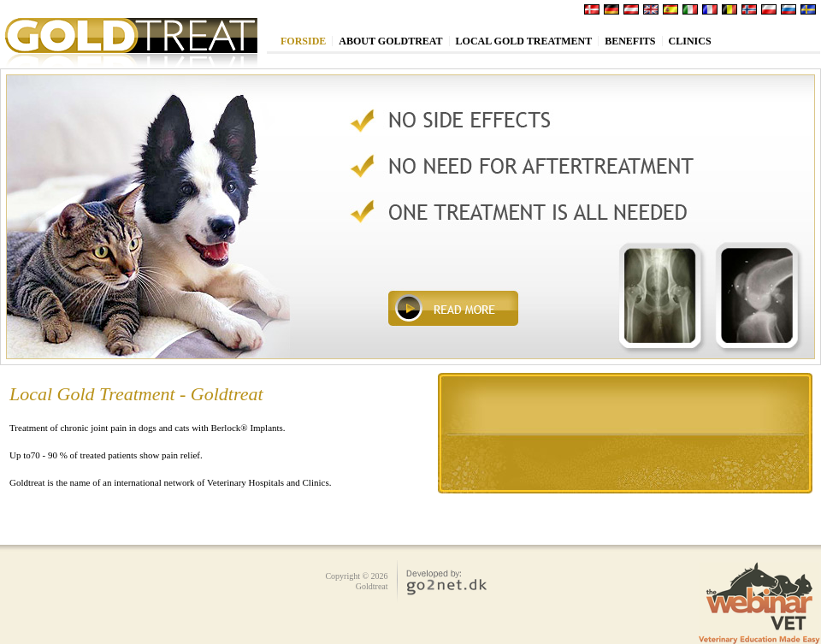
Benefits (630, 41)
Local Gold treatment (524, 41)
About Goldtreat (390, 41)
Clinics (690, 41)
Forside (303, 41)
